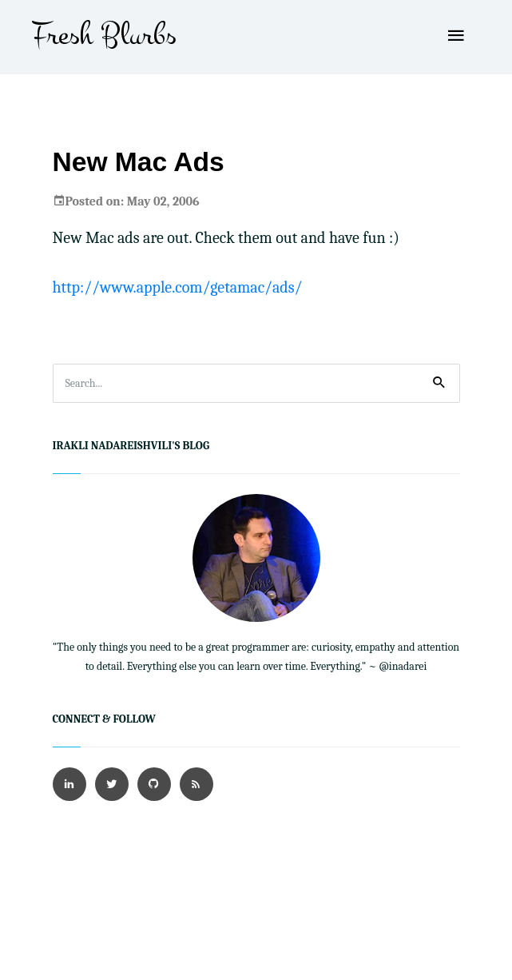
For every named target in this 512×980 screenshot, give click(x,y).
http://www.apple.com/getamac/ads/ (178, 287)
